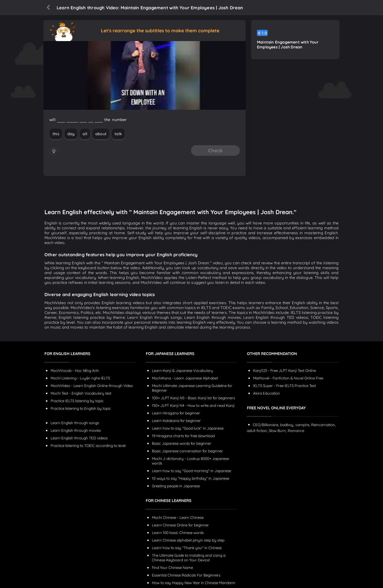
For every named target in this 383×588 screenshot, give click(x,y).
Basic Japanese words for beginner (182, 443)
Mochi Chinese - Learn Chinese (178, 517)
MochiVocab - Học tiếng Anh (75, 371)
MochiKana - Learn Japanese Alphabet (185, 378)
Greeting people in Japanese (176, 486)
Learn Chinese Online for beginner (180, 525)
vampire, (303, 425)
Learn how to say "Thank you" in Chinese (187, 548)
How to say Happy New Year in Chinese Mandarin (194, 583)
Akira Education (266, 393)
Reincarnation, (323, 425)
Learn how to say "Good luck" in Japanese (188, 428)
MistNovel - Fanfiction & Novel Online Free (288, 378)
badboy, (287, 425)
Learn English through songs (75, 423)
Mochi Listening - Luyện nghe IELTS (80, 378)
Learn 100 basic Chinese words (178, 533)
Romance (296, 431)
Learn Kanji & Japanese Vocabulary (182, 371)
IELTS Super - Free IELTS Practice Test (284, 386)
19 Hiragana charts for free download (183, 436)
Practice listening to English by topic (81, 408)
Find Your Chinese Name (172, 568)
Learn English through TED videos (79, 438)
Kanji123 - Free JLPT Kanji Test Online (284, 371)
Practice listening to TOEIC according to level (88, 446)
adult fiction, (257, 431)
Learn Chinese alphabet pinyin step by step (188, 540)
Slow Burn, (278, 431)
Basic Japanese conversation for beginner (187, 451)
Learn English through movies (76, 430)
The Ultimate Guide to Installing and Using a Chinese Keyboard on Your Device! (189, 558)
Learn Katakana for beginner (176, 421)
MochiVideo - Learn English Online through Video (92, 386)
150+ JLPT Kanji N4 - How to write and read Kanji (193, 405)
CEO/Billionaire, (266, 425)
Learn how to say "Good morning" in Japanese (191, 471)
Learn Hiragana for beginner (176, 413)
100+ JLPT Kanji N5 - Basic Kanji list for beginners (193, 398)
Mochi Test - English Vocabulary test (81, 393)
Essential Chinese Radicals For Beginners (186, 575)
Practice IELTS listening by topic (77, 401)
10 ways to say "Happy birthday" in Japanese (191, 478)
